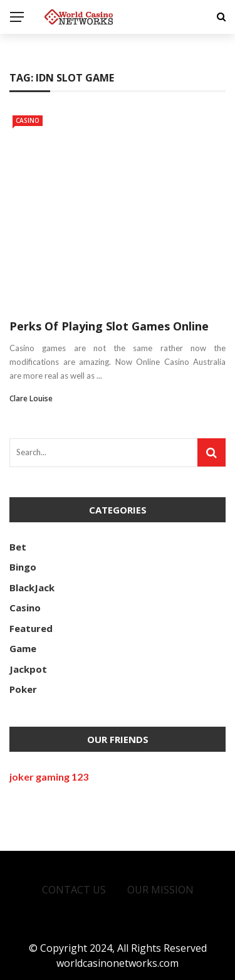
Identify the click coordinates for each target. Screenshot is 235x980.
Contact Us (74, 890)
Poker (23, 689)
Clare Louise (31, 398)
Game (23, 648)
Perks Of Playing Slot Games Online (109, 326)
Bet (18, 547)
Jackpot (28, 669)
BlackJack (32, 587)
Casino (28, 120)
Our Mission (160, 890)
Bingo (23, 567)
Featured (31, 628)
